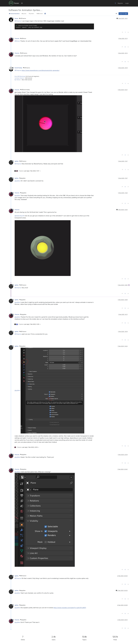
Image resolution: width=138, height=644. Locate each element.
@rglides (22, 178)
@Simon (23, 38)
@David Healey (25, 90)
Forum (16, 3)
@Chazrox (22, 18)
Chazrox (17, 38)
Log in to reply (123, 14)
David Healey (18, 68)
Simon (16, 18)
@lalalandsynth (20, 216)
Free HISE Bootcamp (20, 76)
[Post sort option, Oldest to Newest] (116, 14)
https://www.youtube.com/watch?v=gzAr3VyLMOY (70, 608)
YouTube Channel (19, 78)
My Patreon (18, 80)
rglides (17, 161)
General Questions (14, 14)
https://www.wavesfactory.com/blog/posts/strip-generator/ (40, 70)
